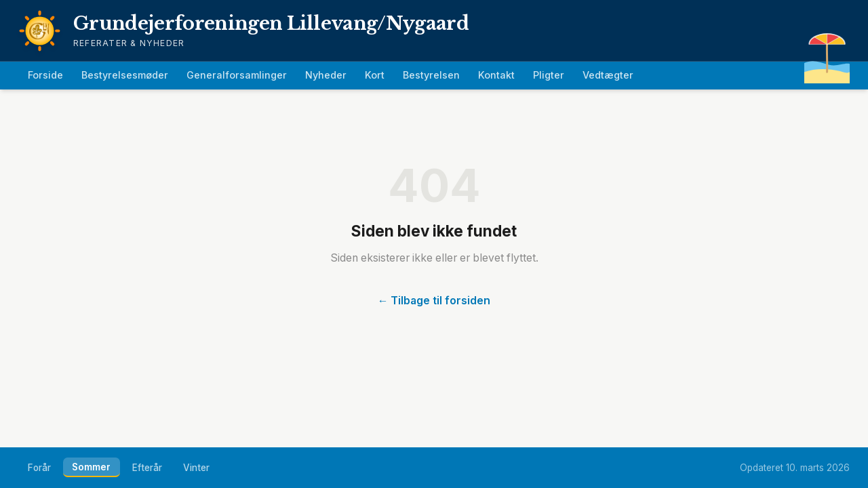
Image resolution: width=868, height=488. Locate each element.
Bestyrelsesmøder (125, 75)
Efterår (147, 468)
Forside (45, 75)
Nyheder (326, 75)
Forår (39, 468)
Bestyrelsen (431, 75)
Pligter (549, 75)
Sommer (91, 467)
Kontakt (496, 75)
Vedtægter (608, 75)
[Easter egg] (827, 53)
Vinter (196, 468)
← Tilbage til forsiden (434, 301)
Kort (375, 75)
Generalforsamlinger (237, 75)
